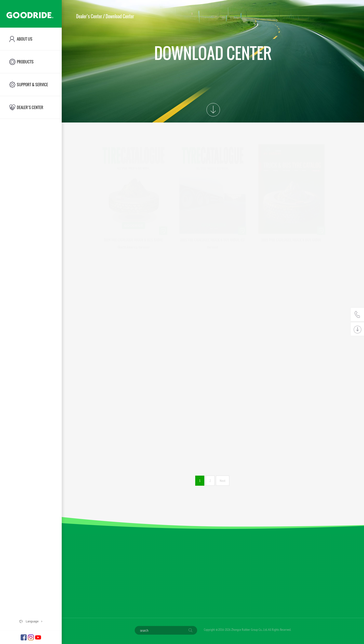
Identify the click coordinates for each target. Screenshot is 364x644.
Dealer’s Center (89, 16)
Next (223, 481)
